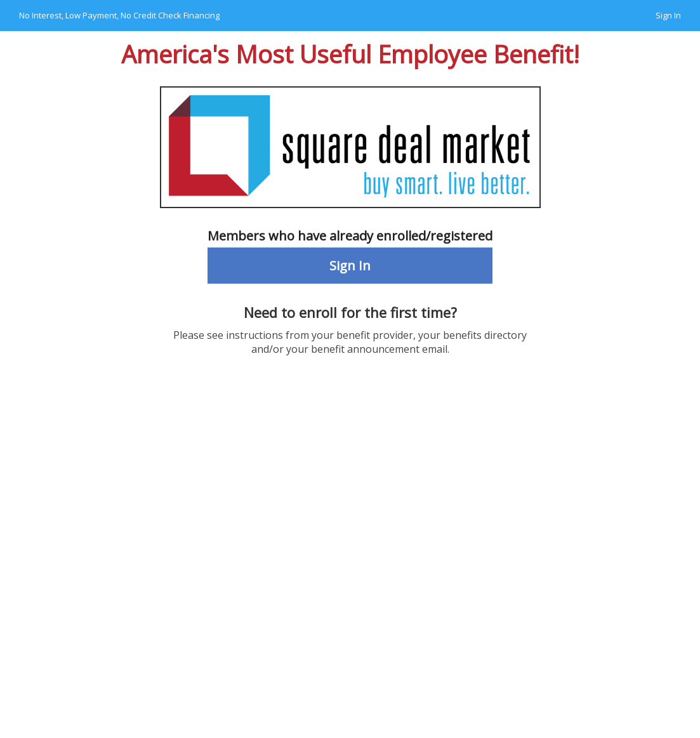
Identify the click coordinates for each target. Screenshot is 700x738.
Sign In (668, 15)
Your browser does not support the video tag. (350, 563)
